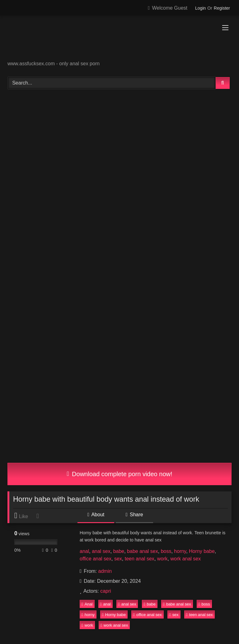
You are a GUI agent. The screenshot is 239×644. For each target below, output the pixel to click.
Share (134, 515)
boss (166, 551)
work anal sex (185, 559)
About (96, 515)
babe (119, 551)
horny (180, 551)
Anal (87, 604)
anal (84, 551)
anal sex (101, 551)
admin (105, 571)
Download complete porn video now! (119, 474)
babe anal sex (143, 551)
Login (200, 8)
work (162, 559)
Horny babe (202, 551)
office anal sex (96, 559)
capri (106, 591)
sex (118, 559)
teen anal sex (140, 559)
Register (222, 8)
